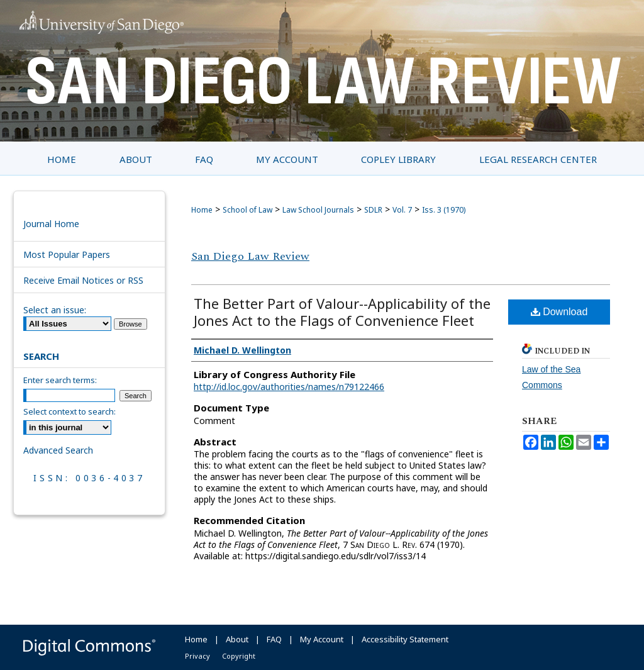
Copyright (239, 656)
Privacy (197, 656)
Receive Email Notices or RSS (83, 280)
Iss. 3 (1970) (444, 210)
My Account (322, 639)
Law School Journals (318, 210)
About (237, 639)
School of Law (247, 210)
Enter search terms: (60, 380)
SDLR (373, 210)
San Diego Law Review (250, 256)
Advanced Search (58, 450)
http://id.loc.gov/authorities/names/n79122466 (289, 387)
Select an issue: (55, 310)
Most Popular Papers (67, 254)
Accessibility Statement (405, 639)
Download (559, 312)
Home (202, 210)
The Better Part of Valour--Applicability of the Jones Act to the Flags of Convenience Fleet (342, 312)
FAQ (274, 639)
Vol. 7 (402, 210)
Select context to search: (69, 411)
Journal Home (51, 224)
